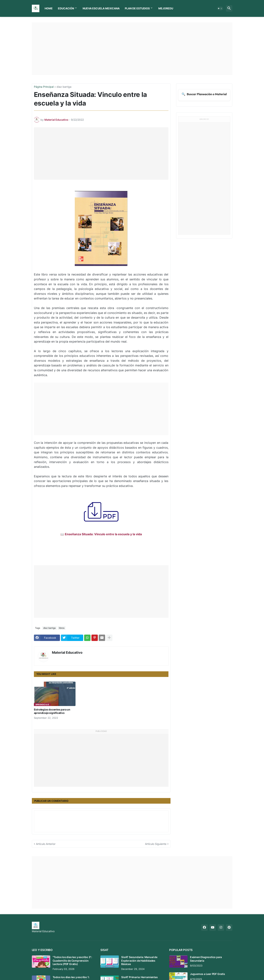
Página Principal (44, 87)
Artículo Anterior (46, 844)
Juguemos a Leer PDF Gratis (208, 974)
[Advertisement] (132, 49)
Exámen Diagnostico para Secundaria (206, 959)
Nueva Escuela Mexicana (101, 8)
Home (49, 8)
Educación (66, 8)
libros (62, 628)
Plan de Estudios (137, 8)
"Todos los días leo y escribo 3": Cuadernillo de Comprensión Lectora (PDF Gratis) (72, 960)
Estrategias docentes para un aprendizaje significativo (52, 711)
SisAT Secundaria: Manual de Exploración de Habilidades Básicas (139, 960)
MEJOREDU (166, 8)
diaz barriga (64, 87)
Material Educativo (67, 652)
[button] (220, 8)
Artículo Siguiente (156, 844)
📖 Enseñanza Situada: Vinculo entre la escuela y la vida (101, 534)
